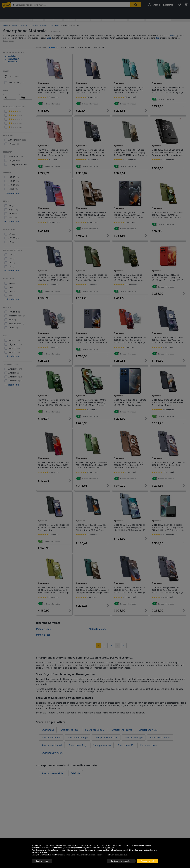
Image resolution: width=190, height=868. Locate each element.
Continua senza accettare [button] (121, 865)
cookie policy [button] (109, 851)
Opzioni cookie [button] (42, 865)
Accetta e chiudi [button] (148, 865)
